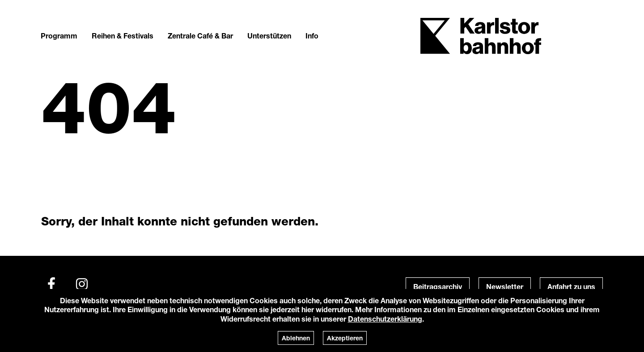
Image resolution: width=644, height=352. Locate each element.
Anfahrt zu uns (571, 286)
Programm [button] (59, 36)
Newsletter (505, 286)
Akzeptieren (345, 338)
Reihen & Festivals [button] (123, 36)
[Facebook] (51, 284)
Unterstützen (269, 36)
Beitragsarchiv (438, 286)
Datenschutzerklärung (385, 319)
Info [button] (312, 36)
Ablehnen (296, 338)
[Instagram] (82, 284)
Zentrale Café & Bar (200, 36)
